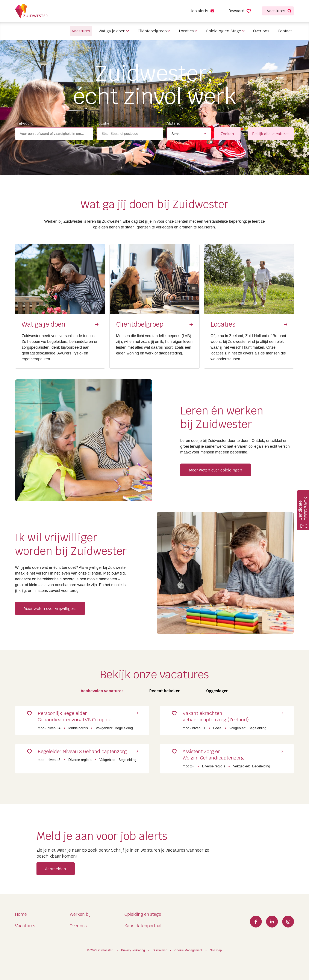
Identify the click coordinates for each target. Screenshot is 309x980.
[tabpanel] (154, 736)
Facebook (256, 922)
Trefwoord (24, 123)
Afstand (173, 123)
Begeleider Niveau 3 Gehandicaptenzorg (84, 753)
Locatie (103, 123)
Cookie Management (188, 950)
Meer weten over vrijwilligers (50, 609)
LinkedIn (272, 922)
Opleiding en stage (143, 914)
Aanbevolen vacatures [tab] (102, 691)
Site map (216, 950)
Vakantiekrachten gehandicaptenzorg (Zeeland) (218, 717)
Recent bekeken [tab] (165, 691)
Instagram (288, 922)
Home (21, 914)
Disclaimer (160, 950)
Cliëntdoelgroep (152, 31)
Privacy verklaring (133, 950)
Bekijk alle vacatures (271, 134)
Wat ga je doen (112, 31)
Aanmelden (56, 871)
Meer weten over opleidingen (216, 470)
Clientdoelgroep (140, 324)
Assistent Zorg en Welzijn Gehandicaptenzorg (215, 756)
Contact (285, 31)
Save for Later (31, 714)
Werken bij (80, 914)
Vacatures (25, 926)
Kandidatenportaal (143, 926)
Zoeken (227, 134)
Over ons (261, 31)
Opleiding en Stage (223, 31)
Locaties (186, 31)
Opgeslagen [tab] (217, 691)
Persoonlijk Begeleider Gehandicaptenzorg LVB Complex (76, 717)
